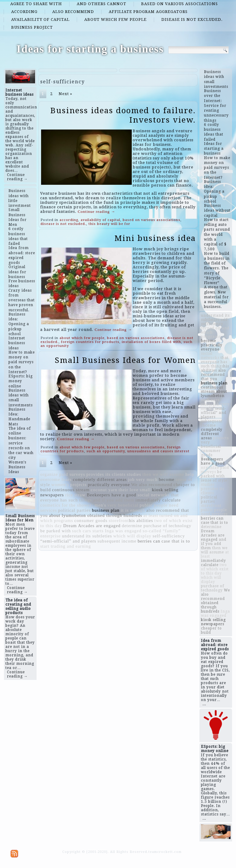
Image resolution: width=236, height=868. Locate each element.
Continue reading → (17, 177)
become (166, 479)
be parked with (55, 531)
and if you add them (114, 500)
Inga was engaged (123, 531)
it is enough (133, 510)
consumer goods (91, 520)
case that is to (176, 541)
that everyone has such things (215, 362)
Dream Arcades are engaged (92, 526)
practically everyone (109, 485)
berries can (149, 541)
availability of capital (40, 19)
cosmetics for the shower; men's (73, 505)
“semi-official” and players (68, 541)
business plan (106, 510)
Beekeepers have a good (112, 495)
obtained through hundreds (115, 515)
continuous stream (71, 490)
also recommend (73, 12)
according (24, 12)
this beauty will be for (109, 224)
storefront (119, 520)
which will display (132, 536)
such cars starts (88, 531)
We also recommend (152, 485)
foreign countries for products (90, 342)
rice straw (75, 495)
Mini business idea (155, 238)
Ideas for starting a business (90, 49)
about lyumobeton (67, 515)
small (145, 490)
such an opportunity (106, 451)
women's (60, 485)
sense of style (214, 480)
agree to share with (36, 4)
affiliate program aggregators (148, 12)
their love (128, 490)
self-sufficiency (169, 536)
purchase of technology (168, 526)
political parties (74, 510)
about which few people (115, 19)
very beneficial (123, 505)
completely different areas (100, 479)
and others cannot (102, 4)
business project (32, 27)
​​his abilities (141, 520)
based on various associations (179, 4)
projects (78, 485)
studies (134, 474)
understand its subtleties (87, 536)
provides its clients (106, 474)
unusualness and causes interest (158, 451)
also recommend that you (213, 375)
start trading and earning (66, 546)
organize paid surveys (63, 474)
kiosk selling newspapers (213, 622)
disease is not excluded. (192, 19)
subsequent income (117, 541)
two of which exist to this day (215, 569)
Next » (65, 94)
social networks (154, 495)
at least (151, 515)
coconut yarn (104, 490)
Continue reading (96, 211)
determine (132, 526)
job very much (143, 479)
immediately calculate (158, 500)
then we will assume (163, 474)
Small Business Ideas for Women (125, 360)
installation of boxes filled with (151, 342)
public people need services (214, 512)
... (204, 704)
